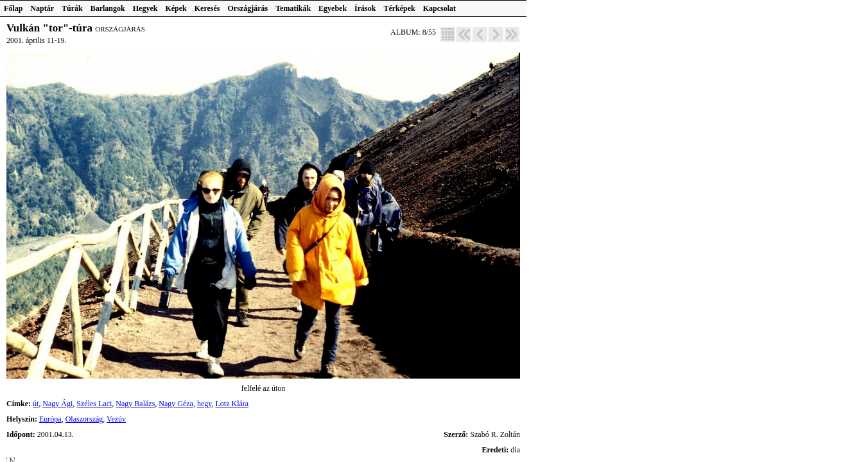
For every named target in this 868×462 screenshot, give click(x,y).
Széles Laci (94, 404)
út (36, 404)
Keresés (207, 8)
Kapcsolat (439, 8)
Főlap (13, 8)
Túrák (72, 8)
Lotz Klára (232, 404)
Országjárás (248, 8)
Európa (50, 419)
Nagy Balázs (135, 404)
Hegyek (145, 8)
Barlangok (108, 8)
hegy (204, 404)
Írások (365, 8)
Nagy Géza (176, 404)
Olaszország (84, 419)
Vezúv (116, 419)
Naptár (42, 8)
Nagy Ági (57, 404)
